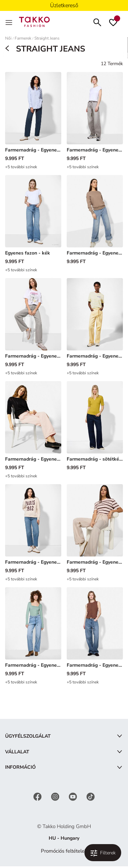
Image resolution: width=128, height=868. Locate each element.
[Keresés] (97, 22)
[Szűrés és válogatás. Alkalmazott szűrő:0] (103, 853)
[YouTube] (74, 796)
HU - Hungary (64, 838)
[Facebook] (38, 796)
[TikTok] (91, 796)
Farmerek (23, 38)
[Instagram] (56, 796)
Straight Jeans (47, 38)
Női (8, 38)
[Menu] (10, 22)
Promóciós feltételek (64, 851)
